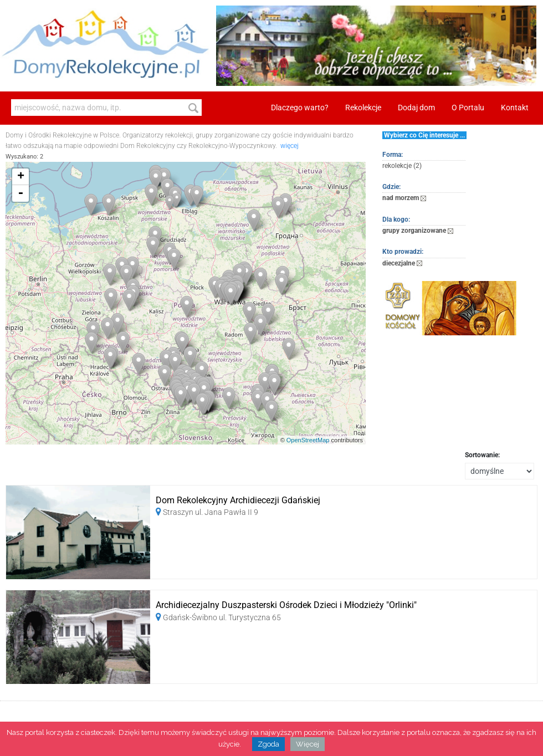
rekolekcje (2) (402, 166)
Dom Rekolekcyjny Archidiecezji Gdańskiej (238, 500)
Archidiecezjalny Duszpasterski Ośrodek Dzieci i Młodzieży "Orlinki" (286, 605)
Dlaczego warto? (300, 108)
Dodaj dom (416, 108)
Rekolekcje (363, 108)
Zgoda (268, 744)
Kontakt (515, 108)
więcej (290, 146)
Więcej (308, 744)
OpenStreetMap (308, 440)
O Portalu (468, 108)
